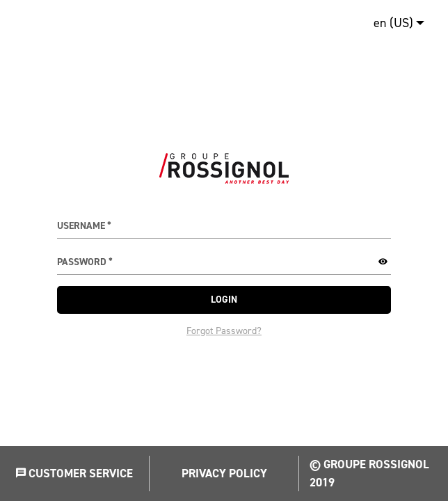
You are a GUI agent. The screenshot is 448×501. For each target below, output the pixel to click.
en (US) (393, 23)
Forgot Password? (224, 331)
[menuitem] (396, 23)
